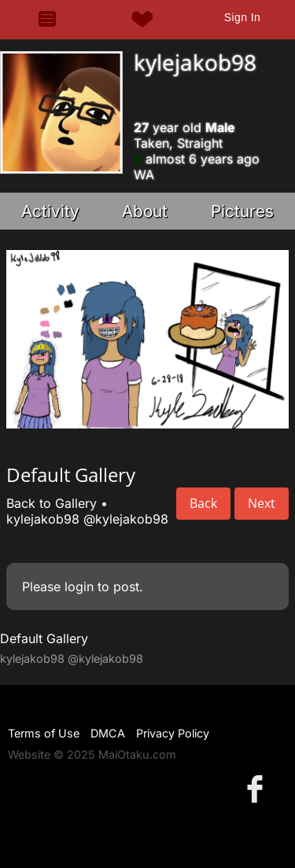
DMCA (108, 733)
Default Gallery (44, 638)
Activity (50, 211)
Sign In (242, 17)
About (145, 211)
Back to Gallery (52, 503)
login (79, 587)
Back (203, 503)
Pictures (242, 211)
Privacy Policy (173, 733)
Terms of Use (44, 733)
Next (262, 503)
